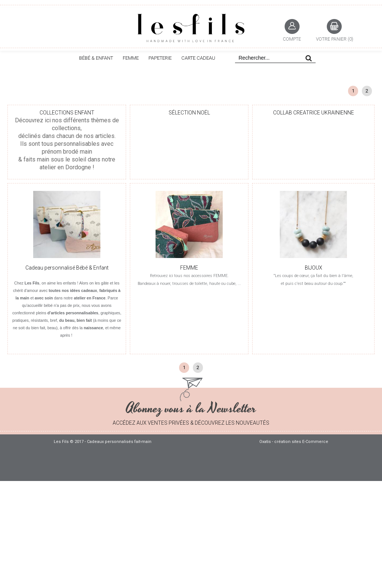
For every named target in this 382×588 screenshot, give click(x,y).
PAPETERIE (160, 58)
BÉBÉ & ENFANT (96, 58)
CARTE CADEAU (198, 58)
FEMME (131, 58)
